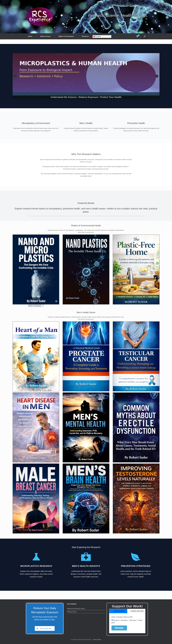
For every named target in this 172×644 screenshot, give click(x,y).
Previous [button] (15, 76)
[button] (145, 36)
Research (85, 36)
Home (30, 36)
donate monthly (119, 611)
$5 (116, 620)
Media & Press (45, 36)
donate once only (137, 611)
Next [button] (157, 76)
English (97, 37)
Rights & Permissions (66, 36)
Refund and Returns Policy (76, 609)
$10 (124, 620)
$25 (133, 620)
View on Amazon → (36, 306)
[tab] (118, 611)
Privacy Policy (72, 612)
